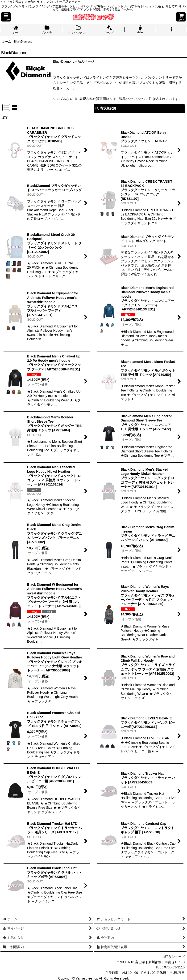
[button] (6, 17)
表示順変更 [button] (106, 108)
